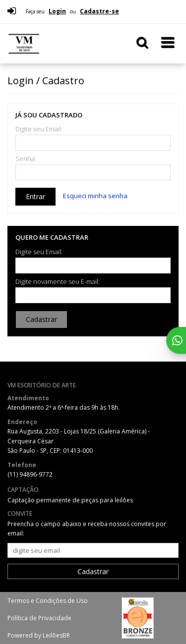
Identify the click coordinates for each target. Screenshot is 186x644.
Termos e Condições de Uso (48, 601)
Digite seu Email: (39, 129)
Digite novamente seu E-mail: (58, 282)
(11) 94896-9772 (30, 474)
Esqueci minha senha (95, 196)
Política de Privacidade (39, 618)
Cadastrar (41, 319)
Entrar (35, 196)
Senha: (26, 159)
